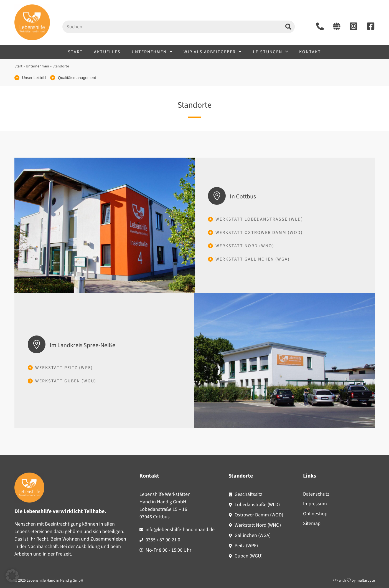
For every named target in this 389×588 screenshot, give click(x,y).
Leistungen (270, 51)
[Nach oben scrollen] (378, 577)
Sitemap (312, 523)
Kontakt (310, 52)
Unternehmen (152, 51)
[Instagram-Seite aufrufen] (354, 26)
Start (75, 52)
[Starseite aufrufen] (337, 26)
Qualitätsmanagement (77, 78)
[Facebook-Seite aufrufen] (371, 26)
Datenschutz (316, 494)
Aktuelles (107, 52)
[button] (12, 576)
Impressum (315, 504)
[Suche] (288, 27)
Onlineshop (315, 514)
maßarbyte (366, 581)
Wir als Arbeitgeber (213, 51)
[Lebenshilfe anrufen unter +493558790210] (320, 26)
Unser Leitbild (34, 78)
